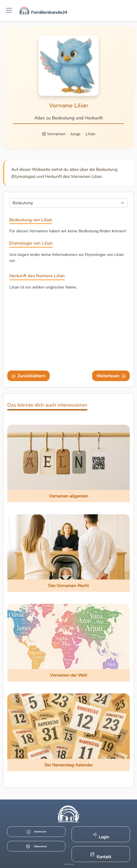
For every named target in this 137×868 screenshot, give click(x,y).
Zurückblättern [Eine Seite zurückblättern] (29, 376)
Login (101, 836)
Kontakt (101, 856)
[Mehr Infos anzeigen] (68, 864)
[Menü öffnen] (9, 11)
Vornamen (56, 134)
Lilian (90, 134)
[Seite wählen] (68, 203)
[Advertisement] (68, 331)
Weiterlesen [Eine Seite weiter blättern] (111, 376)
